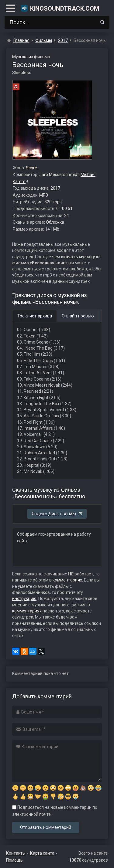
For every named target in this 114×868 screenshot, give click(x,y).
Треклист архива (35, 316)
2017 (55, 188)
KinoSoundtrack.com (60, 8)
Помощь (14, 860)
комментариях (67, 580)
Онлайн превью (78, 316)
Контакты (16, 853)
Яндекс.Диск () (57, 514)
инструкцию (24, 598)
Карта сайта (42, 853)
